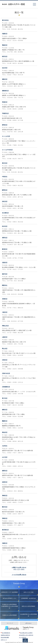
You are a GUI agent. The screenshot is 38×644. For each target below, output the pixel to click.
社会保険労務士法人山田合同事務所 (29, 615)
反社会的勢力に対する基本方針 (26, 635)
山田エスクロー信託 (29, 592)
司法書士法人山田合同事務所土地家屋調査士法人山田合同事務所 (9, 606)
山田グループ (4, 640)
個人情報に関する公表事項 (26, 633)
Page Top (25, 641)
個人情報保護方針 (6, 633)
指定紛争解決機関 (5, 637)
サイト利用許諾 (23, 637)
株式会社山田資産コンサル (10, 598)
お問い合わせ (28, 623)
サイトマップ (10, 623)
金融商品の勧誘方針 (5, 635)
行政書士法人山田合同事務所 (9, 615)
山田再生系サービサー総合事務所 (9, 592)
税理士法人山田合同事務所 (28, 606)
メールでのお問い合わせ (19, 575)
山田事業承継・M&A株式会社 (28, 598)
